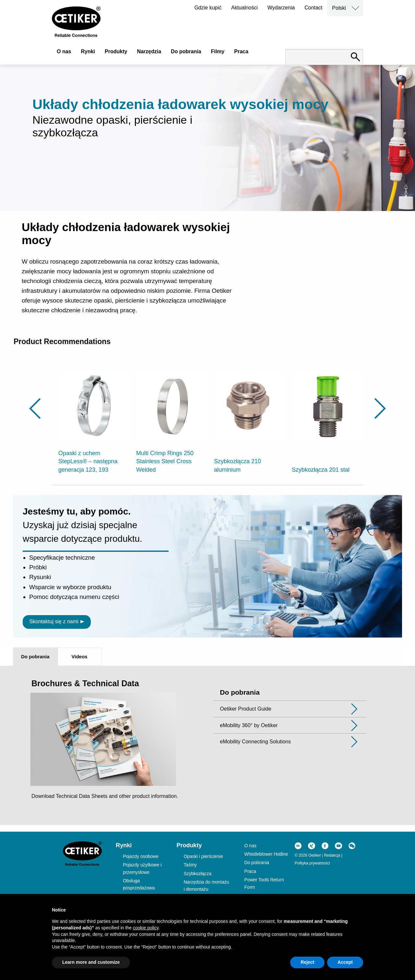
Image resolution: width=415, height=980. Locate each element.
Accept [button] (345, 962)
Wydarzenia (281, 8)
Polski (339, 8)
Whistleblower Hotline (266, 854)
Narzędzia (149, 51)
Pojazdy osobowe (141, 856)
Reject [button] (307, 962)
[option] (94, 418)
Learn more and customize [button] (91, 962)
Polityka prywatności (312, 863)
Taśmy (190, 865)
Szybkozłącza (197, 874)
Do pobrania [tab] (35, 657)
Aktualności (244, 8)
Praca (241, 51)
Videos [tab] (80, 657)
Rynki (88, 51)
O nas (64, 51)
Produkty (116, 51)
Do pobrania (186, 51)
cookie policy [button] (146, 928)
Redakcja (332, 855)
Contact (313, 8)
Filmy (218, 51)
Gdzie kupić (208, 8)
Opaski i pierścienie (203, 856)
